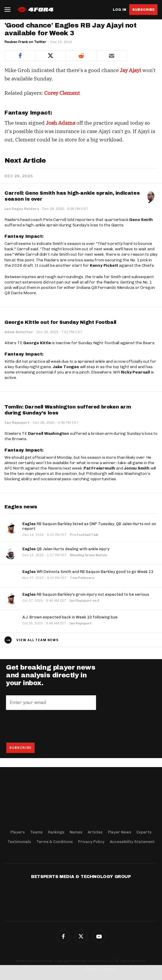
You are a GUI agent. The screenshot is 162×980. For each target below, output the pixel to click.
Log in (119, 10)
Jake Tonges (66, 367)
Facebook (63, 936)
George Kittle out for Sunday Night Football (60, 322)
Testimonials (19, 842)
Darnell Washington (48, 433)
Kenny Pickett (104, 265)
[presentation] (51, 726)
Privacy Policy (91, 842)
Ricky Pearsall (135, 372)
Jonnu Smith (137, 468)
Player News (120, 832)
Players (18, 832)
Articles (95, 832)
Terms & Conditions (55, 842)
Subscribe (143, 10)
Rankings (56, 832)
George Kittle (37, 343)
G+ (99, 936)
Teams (36, 832)
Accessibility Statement (132, 842)
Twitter (81, 936)
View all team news (38, 640)
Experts (144, 832)
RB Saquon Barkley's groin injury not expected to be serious (86, 594)
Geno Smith (141, 220)
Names (76, 832)
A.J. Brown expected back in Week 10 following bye (70, 617)
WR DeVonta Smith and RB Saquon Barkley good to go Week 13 (88, 572)
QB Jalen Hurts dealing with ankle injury (66, 549)
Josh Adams (61, 123)
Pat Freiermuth (99, 468)
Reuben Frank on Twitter (25, 42)
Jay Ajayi (131, 70)
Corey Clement (62, 93)
